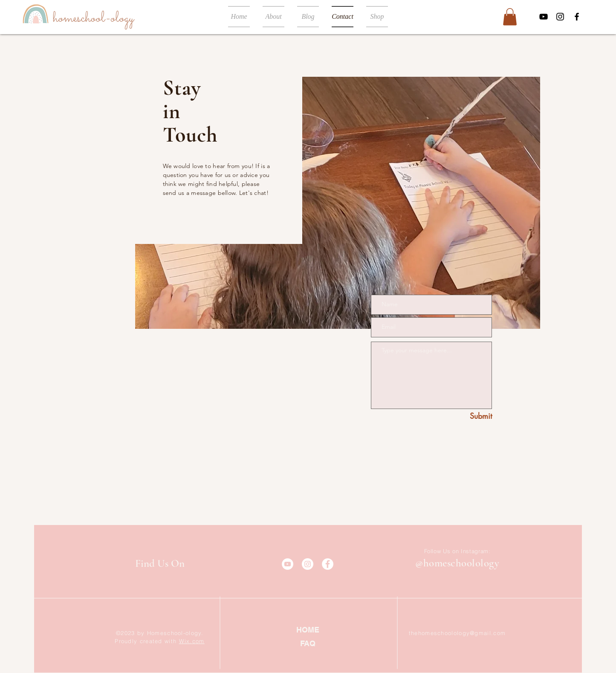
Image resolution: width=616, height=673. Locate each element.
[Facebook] (577, 17)
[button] (510, 17)
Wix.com (192, 641)
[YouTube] (544, 17)
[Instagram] (560, 17)
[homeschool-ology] (93, 18)
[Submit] (472, 416)
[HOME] (308, 630)
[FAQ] (308, 643)
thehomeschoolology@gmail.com (457, 633)
